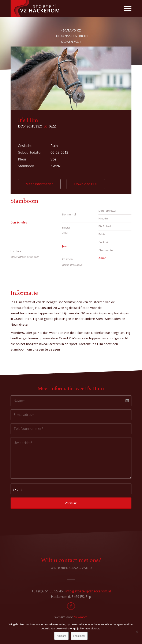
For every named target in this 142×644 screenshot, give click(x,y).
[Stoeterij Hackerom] (59, 8)
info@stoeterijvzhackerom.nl (88, 591)
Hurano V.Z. (72, 31)
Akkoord (61, 636)
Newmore (81, 617)
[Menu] (126, 8)
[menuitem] (126, 8)
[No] (137, 632)
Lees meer (79, 636)
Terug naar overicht (71, 36)
